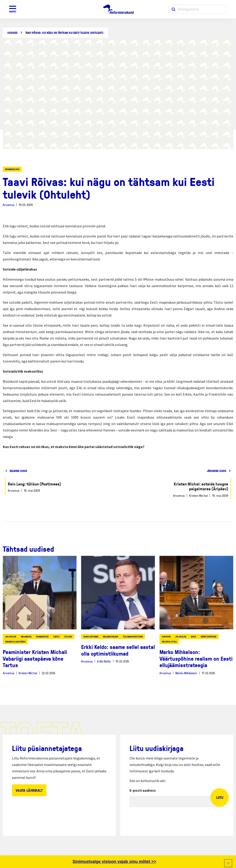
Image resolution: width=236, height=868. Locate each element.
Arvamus (9, 205)
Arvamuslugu (12, 169)
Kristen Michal (28, 673)
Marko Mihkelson (186, 673)
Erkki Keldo (104, 661)
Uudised (12, 33)
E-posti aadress (143, 790)
